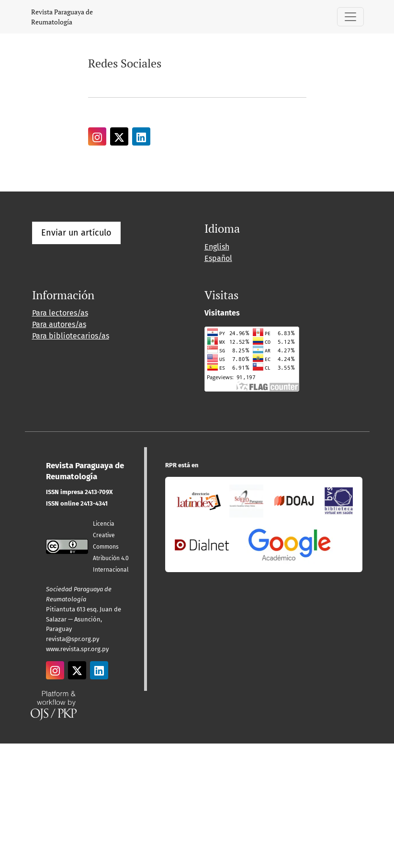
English (217, 247)
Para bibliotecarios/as (71, 336)
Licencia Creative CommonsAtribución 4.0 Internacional (111, 547)
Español (218, 258)
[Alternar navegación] (350, 17)
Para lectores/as (60, 313)
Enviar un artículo (76, 233)
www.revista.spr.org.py (77, 649)
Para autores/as (59, 324)
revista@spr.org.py (73, 639)
